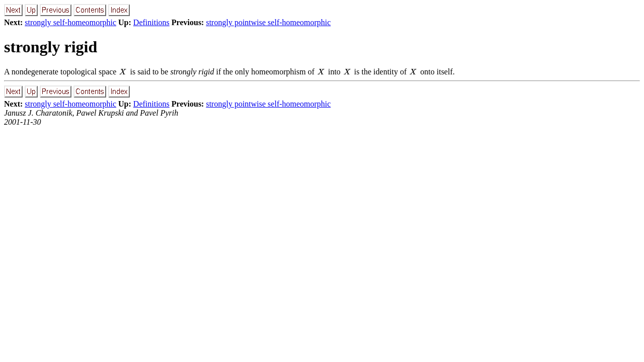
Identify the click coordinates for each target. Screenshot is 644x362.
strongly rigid (51, 47)
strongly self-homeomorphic (70, 22)
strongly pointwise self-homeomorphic (268, 22)
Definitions (151, 22)
